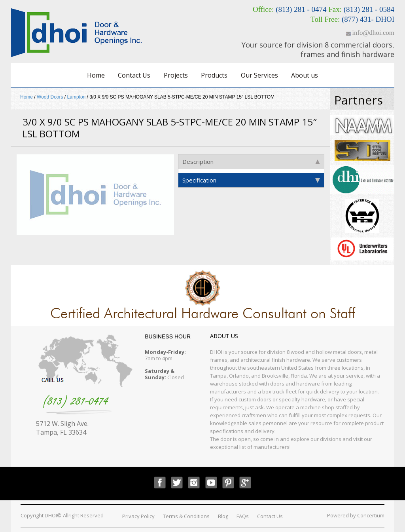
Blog (223, 516)
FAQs (243, 516)
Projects (176, 75)
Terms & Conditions (186, 516)
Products (214, 75)
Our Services (259, 75)
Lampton (77, 97)
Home (96, 75)
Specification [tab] (251, 180)
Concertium (371, 515)
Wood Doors (50, 97)
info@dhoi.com (373, 33)
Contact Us (134, 75)
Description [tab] (251, 161)
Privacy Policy (138, 516)
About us (305, 75)
